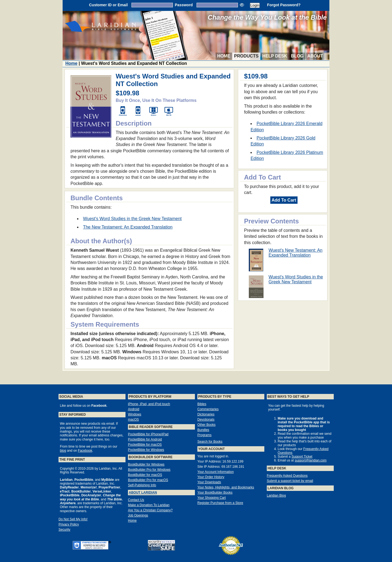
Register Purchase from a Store (220, 503)
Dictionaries (206, 414)
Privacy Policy (69, 524)
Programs (204, 435)
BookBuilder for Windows (146, 464)
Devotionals (206, 420)
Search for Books (210, 442)
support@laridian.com (311, 460)
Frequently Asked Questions (287, 476)
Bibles (202, 404)
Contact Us (136, 500)
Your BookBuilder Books (215, 493)
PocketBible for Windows (146, 450)
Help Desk (275, 56)
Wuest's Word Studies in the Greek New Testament (296, 279)
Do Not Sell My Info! (73, 519)
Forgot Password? (284, 5)
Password (184, 5)
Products (246, 56)
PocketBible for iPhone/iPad (148, 434)
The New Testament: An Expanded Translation (128, 227)
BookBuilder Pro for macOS (148, 480)
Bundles (203, 430)
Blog (297, 56)
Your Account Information (216, 472)
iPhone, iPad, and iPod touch (149, 404)
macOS (133, 420)
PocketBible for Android (145, 439)
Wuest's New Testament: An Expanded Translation (295, 253)
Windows (135, 414)
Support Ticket (302, 457)
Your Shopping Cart (212, 498)
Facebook (85, 451)
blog (63, 451)
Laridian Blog (276, 496)
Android (134, 409)
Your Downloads (209, 482)
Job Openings (138, 515)
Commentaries (208, 409)
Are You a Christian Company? (150, 510)
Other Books (206, 425)
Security (64, 530)
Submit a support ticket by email (290, 481)
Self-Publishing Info (142, 485)
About (315, 56)
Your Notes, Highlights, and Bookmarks (226, 487)
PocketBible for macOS (145, 445)
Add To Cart (284, 200)
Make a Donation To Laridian (149, 505)
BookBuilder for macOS (145, 475)
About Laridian (143, 493)
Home (224, 56)
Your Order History (211, 477)
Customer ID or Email (108, 5)
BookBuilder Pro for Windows (149, 470)
